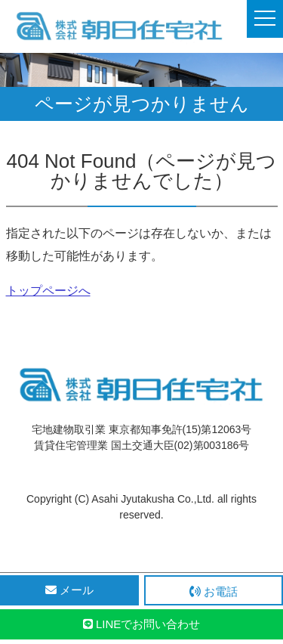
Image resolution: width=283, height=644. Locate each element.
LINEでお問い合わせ (142, 624)
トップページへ (48, 291)
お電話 (214, 591)
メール (69, 590)
